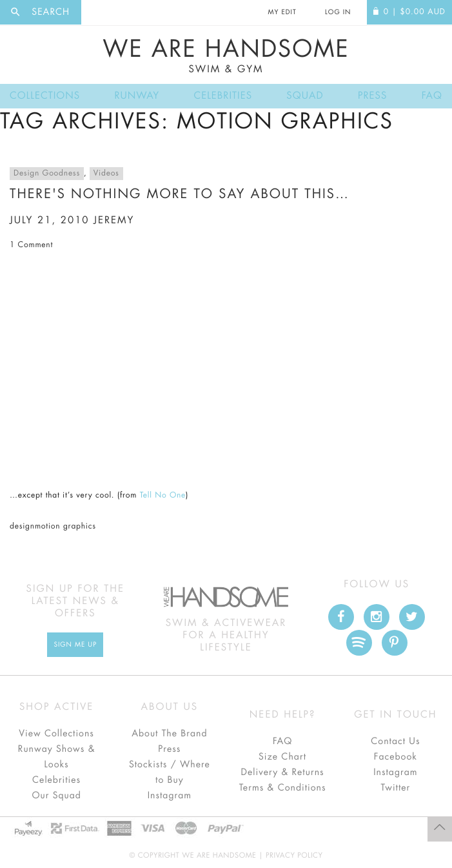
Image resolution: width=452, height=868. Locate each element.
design (22, 527)
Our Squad (56, 796)
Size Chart (282, 757)
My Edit (282, 12)
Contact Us (395, 742)
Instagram (170, 796)
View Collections (56, 734)
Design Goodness (47, 174)
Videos (106, 174)
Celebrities (223, 96)
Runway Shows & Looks (57, 757)
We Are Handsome (226, 56)
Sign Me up (75, 645)
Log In (338, 12)
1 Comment (31, 245)
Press (372, 96)
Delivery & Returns (283, 772)
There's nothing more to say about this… (180, 194)
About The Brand (169, 734)
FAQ (432, 96)
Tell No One (163, 496)
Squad (305, 96)
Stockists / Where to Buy (170, 772)
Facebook (396, 757)
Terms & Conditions (283, 788)
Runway (137, 96)
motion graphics (65, 527)
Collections (45, 96)
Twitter (396, 788)
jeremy (114, 220)
